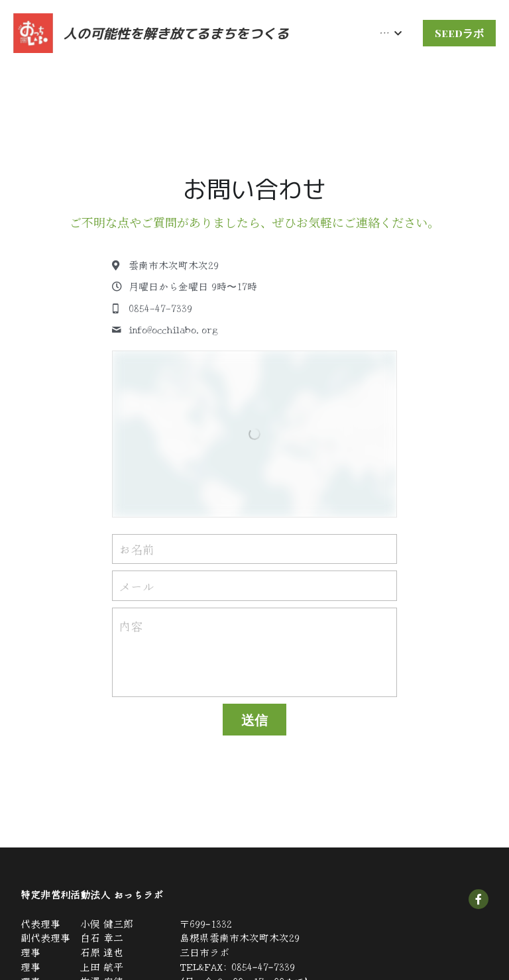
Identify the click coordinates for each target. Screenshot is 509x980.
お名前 (137, 549)
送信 (254, 719)
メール (137, 585)
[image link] (33, 32)
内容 (131, 626)
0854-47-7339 (263, 966)
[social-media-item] (479, 899)
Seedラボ (459, 33)
